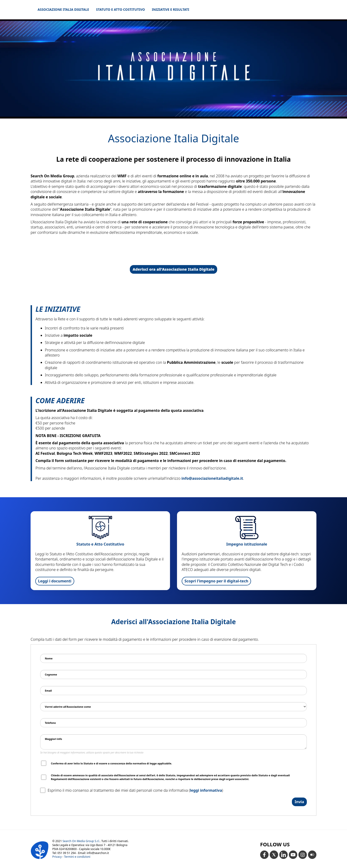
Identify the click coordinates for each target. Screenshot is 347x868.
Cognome (51, 674)
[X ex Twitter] (274, 855)
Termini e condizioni (77, 857)
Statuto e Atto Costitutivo (120, 9)
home (301, 10)
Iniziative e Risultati (170, 9)
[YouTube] (293, 855)
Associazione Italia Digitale (63, 9)
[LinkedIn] (283, 855)
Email (48, 691)
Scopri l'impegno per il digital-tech (216, 581)
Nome (49, 658)
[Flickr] (312, 855)
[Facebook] (264, 855)
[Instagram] (303, 855)
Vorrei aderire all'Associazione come (68, 707)
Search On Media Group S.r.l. (81, 841)
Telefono (50, 723)
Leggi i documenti (55, 581)
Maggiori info (53, 739)
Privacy (57, 857)
